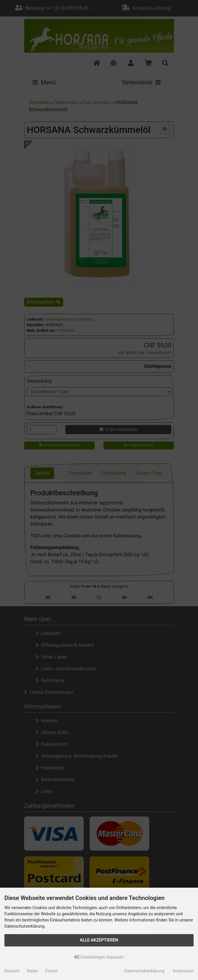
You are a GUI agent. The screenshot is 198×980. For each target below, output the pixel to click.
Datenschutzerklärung (145, 971)
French (51, 971)
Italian (32, 971)
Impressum (183, 971)
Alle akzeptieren (99, 940)
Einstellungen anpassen (99, 957)
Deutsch (12, 971)
